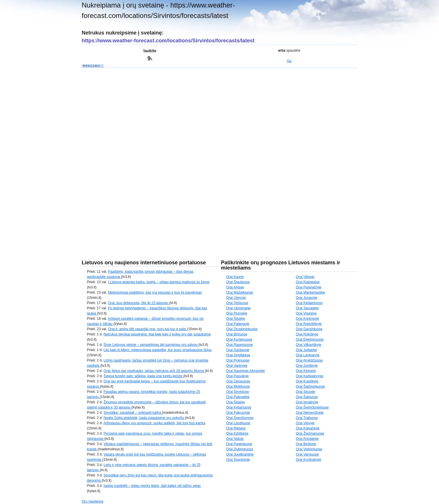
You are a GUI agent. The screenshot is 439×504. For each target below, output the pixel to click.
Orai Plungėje (237, 313)
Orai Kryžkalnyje (309, 460)
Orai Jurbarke (307, 350)
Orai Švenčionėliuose (312, 407)
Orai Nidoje (235, 439)
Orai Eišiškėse (237, 433)
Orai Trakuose (307, 418)
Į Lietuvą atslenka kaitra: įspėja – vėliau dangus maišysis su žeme (159, 282)
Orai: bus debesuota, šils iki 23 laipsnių (139, 303)
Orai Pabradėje (238, 397)
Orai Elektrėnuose (310, 339)
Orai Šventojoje (238, 460)
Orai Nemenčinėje (310, 413)
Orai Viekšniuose (309, 449)
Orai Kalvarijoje (308, 428)
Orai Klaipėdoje (308, 282)
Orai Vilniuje (305, 277)
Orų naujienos (93, 501)
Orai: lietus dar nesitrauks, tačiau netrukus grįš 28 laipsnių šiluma (154, 371)
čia (289, 61)
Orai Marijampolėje (311, 292)
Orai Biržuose (237, 334)
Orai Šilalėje (236, 402)
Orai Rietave (236, 428)
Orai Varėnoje (237, 366)
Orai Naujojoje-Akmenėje (246, 371)
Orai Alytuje (235, 287)
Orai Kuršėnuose (239, 339)
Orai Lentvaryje (308, 355)
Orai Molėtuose (238, 386)
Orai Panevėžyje (309, 287)
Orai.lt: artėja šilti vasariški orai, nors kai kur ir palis (148, 329)
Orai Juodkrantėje (240, 454)
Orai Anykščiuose (309, 360)
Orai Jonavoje (307, 298)
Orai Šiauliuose (238, 282)
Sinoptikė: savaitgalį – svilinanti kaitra (133, 413)
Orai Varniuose (307, 454)
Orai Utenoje (236, 298)
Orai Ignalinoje (307, 402)
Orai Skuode (306, 392)
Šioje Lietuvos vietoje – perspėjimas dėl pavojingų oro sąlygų (151, 345)
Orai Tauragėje (307, 308)
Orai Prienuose (238, 360)
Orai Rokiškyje (307, 334)
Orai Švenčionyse (240, 418)
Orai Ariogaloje (307, 439)
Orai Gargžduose (309, 329)
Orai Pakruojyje (238, 413)
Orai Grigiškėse (238, 355)
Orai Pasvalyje (237, 376)
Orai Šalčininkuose (310, 386)
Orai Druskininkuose (242, 329)
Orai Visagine (306, 313)
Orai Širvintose (238, 392)
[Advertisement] (125, 156)
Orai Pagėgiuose (239, 444)
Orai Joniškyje (307, 366)
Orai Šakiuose (307, 397)
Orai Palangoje (238, 324)
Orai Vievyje (305, 423)
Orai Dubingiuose (240, 449)
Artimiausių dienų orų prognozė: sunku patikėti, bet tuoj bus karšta (154, 423)
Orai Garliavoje (238, 350)
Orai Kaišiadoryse (310, 376)
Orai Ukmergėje (239, 308)
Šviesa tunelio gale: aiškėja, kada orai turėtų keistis (143, 376)
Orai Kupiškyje (307, 381)
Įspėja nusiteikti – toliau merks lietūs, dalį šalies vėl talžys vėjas (152, 486)
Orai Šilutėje (236, 319)
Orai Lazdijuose (238, 423)
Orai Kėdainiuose (309, 303)
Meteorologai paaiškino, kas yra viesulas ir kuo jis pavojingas (155, 292)
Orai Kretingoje (308, 319)
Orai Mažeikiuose (240, 292)
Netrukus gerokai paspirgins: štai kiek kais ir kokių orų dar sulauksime (157, 334)
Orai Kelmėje (306, 371)
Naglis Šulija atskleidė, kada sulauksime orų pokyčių (144, 418)
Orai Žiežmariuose (310, 433)
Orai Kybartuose (239, 407)
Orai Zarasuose (238, 381)
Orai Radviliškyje (309, 324)
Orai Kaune (235, 277)
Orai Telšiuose (237, 303)
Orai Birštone (306, 444)
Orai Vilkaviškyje (309, 345)
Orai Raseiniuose (240, 345)
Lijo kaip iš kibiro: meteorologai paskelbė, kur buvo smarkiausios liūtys (158, 350)
